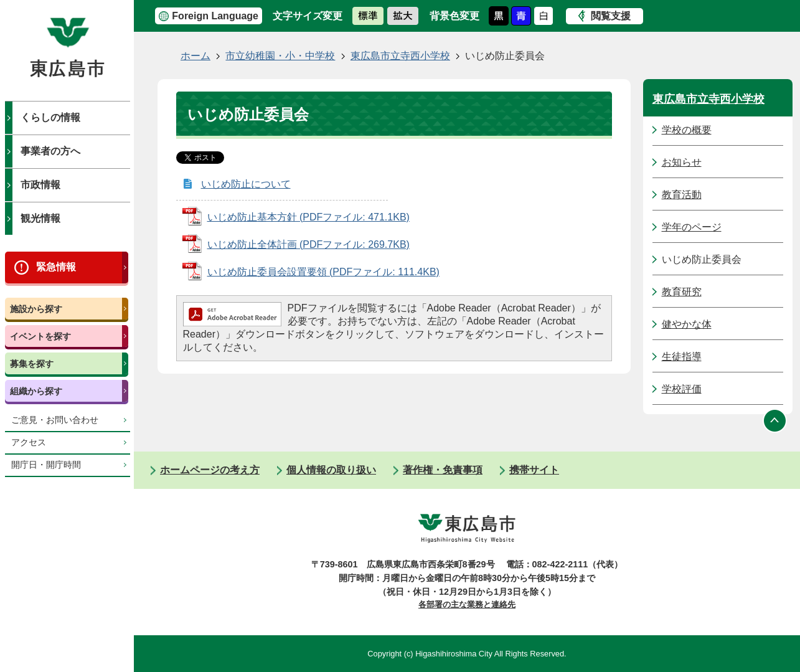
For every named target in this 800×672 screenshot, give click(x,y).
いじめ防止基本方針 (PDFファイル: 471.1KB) (308, 217)
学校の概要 (687, 130)
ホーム (195, 56)
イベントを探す (40, 336)
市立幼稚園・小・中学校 (280, 56)
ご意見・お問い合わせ (55, 420)
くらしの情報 (50, 117)
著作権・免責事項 (443, 470)
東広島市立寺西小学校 (400, 56)
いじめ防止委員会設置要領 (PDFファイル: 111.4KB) (323, 272)
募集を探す (32, 364)
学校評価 (682, 389)
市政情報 (40, 185)
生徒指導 (682, 357)
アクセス (29, 442)
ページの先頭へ (775, 420)
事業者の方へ (50, 151)
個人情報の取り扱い (331, 470)
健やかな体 (687, 324)
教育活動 (682, 195)
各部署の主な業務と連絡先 (467, 604)
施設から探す (36, 309)
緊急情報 (56, 267)
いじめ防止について (246, 184)
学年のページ (692, 227)
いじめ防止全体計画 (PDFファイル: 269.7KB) (308, 244)
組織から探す (36, 391)
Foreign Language (215, 16)
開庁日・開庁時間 (46, 465)
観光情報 (40, 218)
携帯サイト (534, 470)
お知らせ (682, 162)
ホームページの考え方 (210, 470)
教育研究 (682, 292)
